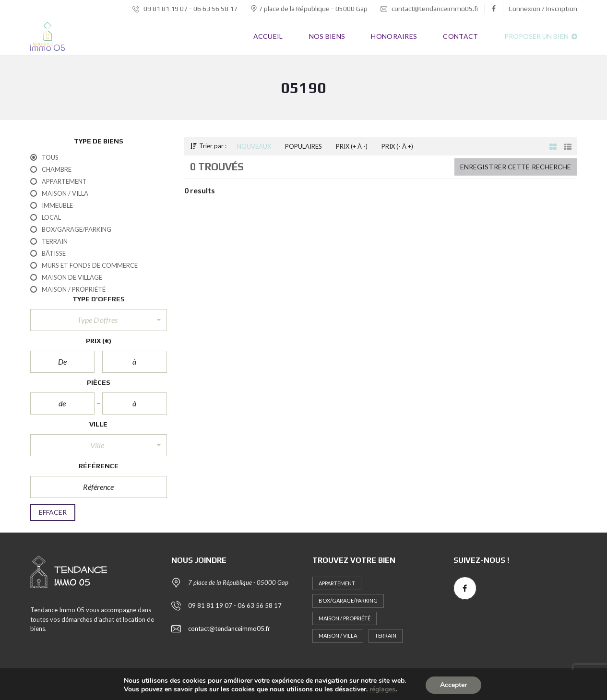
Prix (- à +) (397, 146)
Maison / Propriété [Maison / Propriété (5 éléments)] (345, 618)
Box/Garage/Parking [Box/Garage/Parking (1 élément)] (348, 600)
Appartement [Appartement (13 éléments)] (337, 583)
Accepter (453, 685)
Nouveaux (254, 146)
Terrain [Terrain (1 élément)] (386, 635)
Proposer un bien (541, 36)
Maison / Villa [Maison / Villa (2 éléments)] (338, 635)
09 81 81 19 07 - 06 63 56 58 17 (185, 9)
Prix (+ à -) (352, 146)
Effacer (53, 512)
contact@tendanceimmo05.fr (430, 9)
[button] (99, 320)
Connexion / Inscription (543, 9)
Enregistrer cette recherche (516, 167)
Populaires (303, 146)
